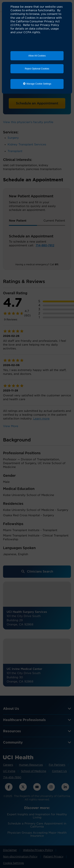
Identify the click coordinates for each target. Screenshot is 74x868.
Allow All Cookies (37, 56)
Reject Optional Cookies (37, 69)
